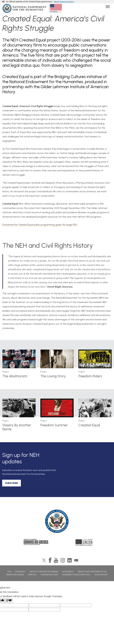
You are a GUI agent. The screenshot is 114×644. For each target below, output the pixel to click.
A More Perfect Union (84, 542)
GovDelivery (76, 560)
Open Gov (32, 575)
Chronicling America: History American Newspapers (36, 542)
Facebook (50, 560)
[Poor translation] (9, 601)
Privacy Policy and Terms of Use (92, 572)
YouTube (56, 560)
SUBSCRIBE (12, 483)
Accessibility (68, 572)
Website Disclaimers (15, 575)
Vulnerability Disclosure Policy (76, 575)
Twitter (44, 560)
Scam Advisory (101, 575)
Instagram (63, 560)
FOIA (9, 572)
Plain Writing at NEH (49, 575)
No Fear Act (20, 572)
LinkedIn (69, 560)
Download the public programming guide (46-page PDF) (40, 225)
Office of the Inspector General (44, 572)
